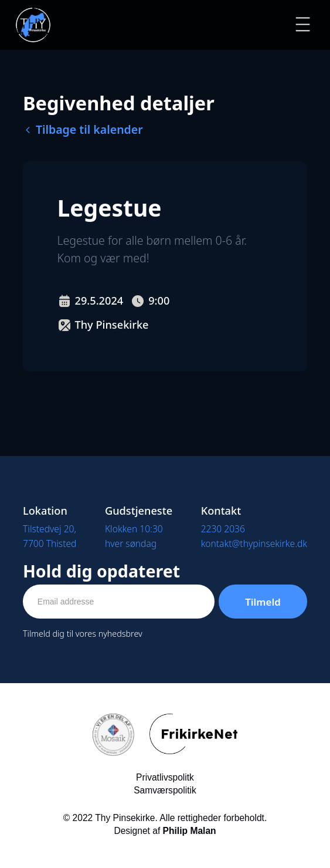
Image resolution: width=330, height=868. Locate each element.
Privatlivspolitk (165, 777)
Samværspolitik (165, 790)
